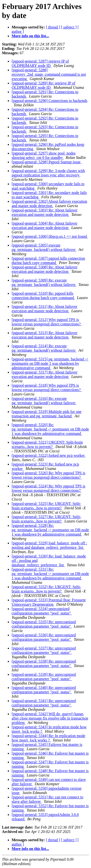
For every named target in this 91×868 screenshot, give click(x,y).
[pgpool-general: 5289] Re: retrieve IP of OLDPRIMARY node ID (43, 85)
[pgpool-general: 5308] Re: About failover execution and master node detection (45, 269)
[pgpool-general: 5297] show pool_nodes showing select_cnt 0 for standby (44, 155)
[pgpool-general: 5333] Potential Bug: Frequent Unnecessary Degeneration (49, 602)
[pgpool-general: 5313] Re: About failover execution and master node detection (45, 335)
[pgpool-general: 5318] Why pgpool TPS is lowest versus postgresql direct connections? (47, 388)
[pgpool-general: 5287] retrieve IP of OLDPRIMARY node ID (40, 63)
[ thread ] (53, 27)
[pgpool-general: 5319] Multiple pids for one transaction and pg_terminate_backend (47, 414)
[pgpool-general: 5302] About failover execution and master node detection (49, 204)
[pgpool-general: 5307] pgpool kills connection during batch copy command (48, 260)
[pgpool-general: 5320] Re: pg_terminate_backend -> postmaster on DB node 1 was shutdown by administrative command (50, 429)
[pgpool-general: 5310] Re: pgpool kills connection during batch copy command (43, 296)
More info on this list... (30, 36)
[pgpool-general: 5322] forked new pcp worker (49, 455)
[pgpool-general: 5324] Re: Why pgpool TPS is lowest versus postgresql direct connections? (48, 488)
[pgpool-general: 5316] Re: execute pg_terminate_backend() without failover (44, 401)
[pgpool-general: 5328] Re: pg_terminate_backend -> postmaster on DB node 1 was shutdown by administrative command (50, 530)
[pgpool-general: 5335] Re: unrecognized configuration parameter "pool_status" (44, 624)
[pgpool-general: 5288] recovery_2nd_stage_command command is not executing (49, 74)
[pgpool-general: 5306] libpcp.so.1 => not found (50, 236)
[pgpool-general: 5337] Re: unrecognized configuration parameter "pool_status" (44, 650)
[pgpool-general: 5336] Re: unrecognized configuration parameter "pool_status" (44, 637)
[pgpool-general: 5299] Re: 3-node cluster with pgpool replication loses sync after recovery (48, 173)
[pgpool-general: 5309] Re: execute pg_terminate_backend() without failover (44, 282)
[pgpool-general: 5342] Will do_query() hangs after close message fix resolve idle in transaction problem (50, 718)
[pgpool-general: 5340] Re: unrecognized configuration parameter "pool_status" (44, 690)
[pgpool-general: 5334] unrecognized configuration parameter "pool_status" (42, 611)
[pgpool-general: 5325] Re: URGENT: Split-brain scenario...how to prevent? (46, 506)
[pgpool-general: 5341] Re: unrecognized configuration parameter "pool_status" (44, 703)
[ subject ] (69, 27)
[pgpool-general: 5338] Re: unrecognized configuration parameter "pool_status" (44, 663)
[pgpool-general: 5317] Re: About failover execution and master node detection (45, 374)
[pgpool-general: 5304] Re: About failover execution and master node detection (45, 225)
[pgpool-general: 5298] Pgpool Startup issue (47, 162)
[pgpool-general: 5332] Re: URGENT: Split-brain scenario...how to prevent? (46, 589)
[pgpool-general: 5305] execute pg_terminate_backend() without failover (44, 247)
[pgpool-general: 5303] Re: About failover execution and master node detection (45, 212)
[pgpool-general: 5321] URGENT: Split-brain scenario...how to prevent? (47, 444)
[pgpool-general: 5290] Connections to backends (50, 101)
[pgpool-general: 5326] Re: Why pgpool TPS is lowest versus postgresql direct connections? (48, 475)
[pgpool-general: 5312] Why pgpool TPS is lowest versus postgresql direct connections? (47, 322)
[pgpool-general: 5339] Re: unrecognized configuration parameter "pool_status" (44, 677)
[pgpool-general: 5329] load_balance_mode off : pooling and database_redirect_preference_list (49, 545)
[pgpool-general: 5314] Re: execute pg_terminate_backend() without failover (44, 348)
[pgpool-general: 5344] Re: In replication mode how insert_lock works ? (48, 738)
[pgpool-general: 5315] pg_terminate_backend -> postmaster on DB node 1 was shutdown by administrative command (50, 363)
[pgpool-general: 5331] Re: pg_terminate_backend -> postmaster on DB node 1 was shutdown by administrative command (50, 574)
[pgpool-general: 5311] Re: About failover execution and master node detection (44, 309)
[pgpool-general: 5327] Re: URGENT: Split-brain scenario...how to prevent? (46, 519)
